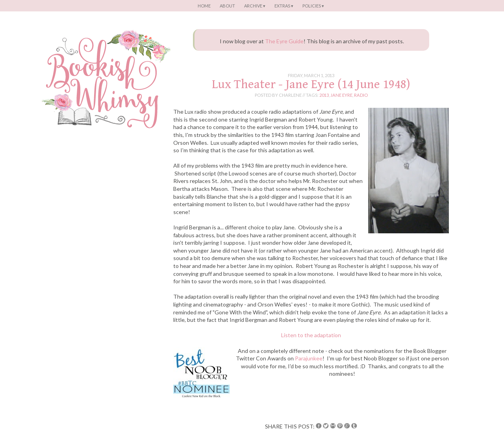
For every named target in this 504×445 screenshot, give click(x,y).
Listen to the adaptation (311, 335)
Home (204, 6)
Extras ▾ (284, 6)
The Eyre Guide (284, 41)
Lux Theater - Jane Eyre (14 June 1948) (311, 84)
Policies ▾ (313, 6)
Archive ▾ (255, 6)
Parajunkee (309, 358)
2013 (324, 95)
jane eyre (341, 95)
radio (361, 95)
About (227, 6)
